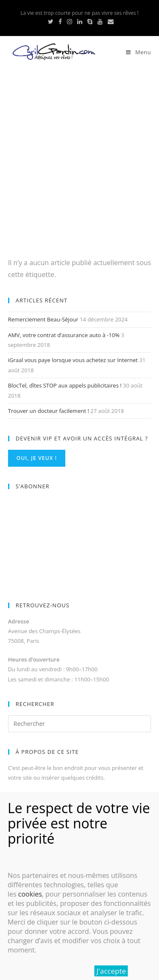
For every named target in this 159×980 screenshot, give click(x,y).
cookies (30, 894)
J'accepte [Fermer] (111, 971)
